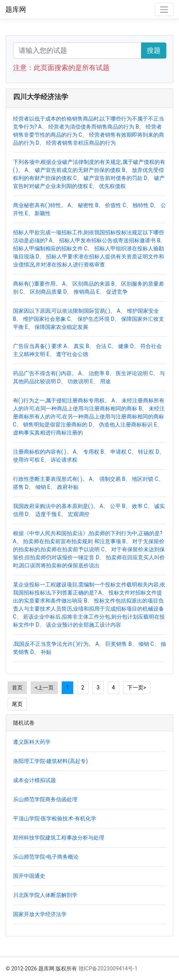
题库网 (16, 10)
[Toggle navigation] (164, 9)
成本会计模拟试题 (34, 780)
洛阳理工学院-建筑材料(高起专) (51, 761)
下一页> (137, 688)
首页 (17, 688)
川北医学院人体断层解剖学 (45, 895)
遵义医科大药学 (32, 742)
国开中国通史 (29, 876)
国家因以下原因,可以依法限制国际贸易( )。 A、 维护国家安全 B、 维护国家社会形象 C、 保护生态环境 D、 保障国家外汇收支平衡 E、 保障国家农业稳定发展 (89, 319)
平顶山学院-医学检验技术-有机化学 (55, 818)
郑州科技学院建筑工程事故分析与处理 (59, 838)
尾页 (17, 704)
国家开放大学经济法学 (40, 914)
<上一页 (44, 688)
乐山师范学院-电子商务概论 (46, 857)
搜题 (154, 51)
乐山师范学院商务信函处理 (45, 799)
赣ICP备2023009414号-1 (108, 969)
